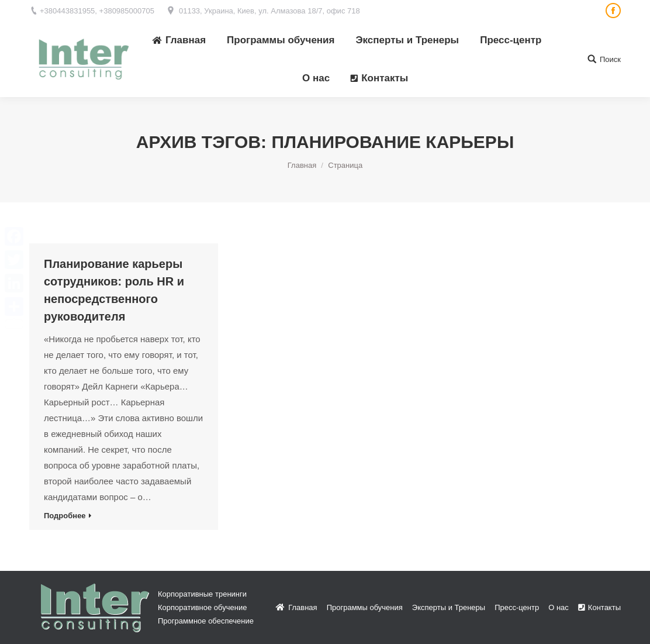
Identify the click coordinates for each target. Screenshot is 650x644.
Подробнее (65, 516)
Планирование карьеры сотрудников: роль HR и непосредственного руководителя (114, 290)
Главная (302, 165)
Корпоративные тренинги (202, 594)
